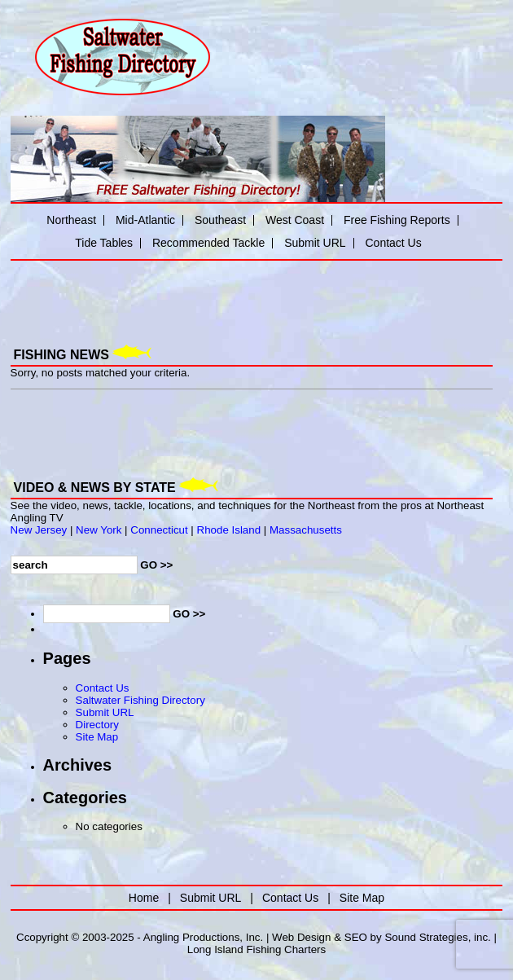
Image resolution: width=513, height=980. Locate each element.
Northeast (71, 220)
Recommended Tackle (208, 243)
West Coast (295, 220)
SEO (356, 937)
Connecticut (159, 530)
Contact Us (393, 243)
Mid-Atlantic (145, 220)
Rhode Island (229, 530)
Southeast (220, 220)
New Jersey (39, 530)
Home (144, 898)
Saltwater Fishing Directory (140, 700)
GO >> (156, 565)
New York (99, 530)
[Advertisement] (201, 291)
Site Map (97, 737)
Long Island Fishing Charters (256, 949)
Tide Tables (104, 243)
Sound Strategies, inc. (437, 937)
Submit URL (315, 243)
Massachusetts (306, 530)
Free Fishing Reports (397, 220)
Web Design (301, 937)
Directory (97, 725)
